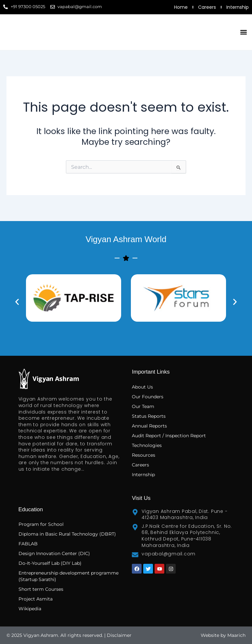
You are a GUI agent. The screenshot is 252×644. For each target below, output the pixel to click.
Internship (238, 7)
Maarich (236, 635)
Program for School (42, 524)
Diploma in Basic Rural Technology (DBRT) (67, 534)
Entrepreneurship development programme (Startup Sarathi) (69, 576)
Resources (144, 455)
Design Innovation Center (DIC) (54, 553)
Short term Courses (41, 589)
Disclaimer (119, 635)
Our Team (143, 406)
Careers (207, 7)
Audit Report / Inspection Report (169, 436)
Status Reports (149, 416)
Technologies (147, 445)
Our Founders (148, 397)
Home (181, 7)
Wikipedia (30, 609)
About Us (142, 387)
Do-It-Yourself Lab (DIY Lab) (50, 563)
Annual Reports (149, 426)
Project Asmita (36, 599)
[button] (243, 32)
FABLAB (28, 544)
